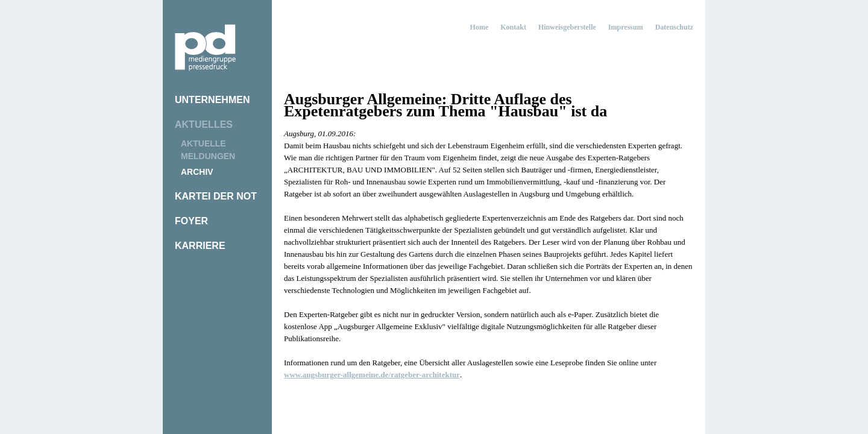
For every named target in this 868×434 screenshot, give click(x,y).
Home (480, 27)
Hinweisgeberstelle (567, 27)
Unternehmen (212, 100)
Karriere (200, 246)
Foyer (191, 221)
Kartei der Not (216, 196)
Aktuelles (204, 124)
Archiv (197, 172)
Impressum (626, 27)
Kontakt (513, 27)
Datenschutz (674, 27)
